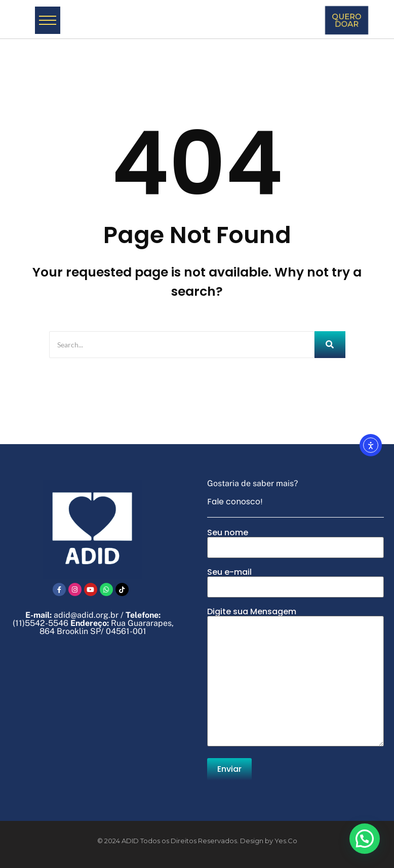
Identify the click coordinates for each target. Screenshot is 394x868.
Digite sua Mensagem (295, 678)
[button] (365, 839)
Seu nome (295, 543)
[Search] (182, 345)
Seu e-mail (295, 583)
